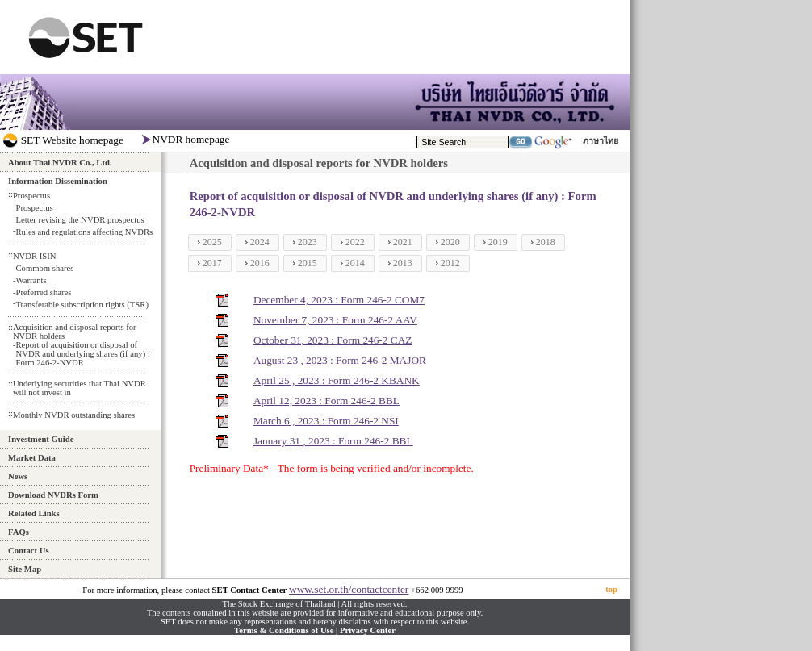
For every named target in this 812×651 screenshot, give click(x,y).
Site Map (25, 569)
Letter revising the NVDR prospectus (80, 220)
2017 (212, 263)
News (18, 476)
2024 (260, 242)
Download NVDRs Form (53, 495)
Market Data (32, 458)
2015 (308, 263)
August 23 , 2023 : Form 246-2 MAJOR (340, 360)
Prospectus (34, 208)
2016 (260, 263)
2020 (450, 242)
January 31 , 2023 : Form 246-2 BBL (333, 441)
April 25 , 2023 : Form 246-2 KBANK (337, 380)
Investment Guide (41, 439)
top (611, 589)
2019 (498, 242)
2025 (212, 242)
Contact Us (29, 551)
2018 (546, 242)
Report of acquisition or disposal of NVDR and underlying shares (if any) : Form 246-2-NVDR (82, 354)
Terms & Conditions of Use (284, 630)
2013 (403, 263)
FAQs (19, 532)
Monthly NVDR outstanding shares (74, 415)
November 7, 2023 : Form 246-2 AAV (335, 320)
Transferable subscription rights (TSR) (82, 305)
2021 (403, 242)
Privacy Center (368, 630)
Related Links (34, 513)
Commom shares (44, 268)
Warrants (31, 280)
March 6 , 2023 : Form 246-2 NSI (326, 421)
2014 (355, 263)
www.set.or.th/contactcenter (349, 589)
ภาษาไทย (601, 141)
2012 (450, 263)
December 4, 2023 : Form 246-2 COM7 (339, 300)
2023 (308, 242)
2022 (355, 242)
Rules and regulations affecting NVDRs (84, 232)
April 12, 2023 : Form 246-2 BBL (326, 401)
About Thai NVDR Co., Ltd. (60, 163)
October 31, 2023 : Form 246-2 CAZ (333, 340)
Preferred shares (43, 292)
